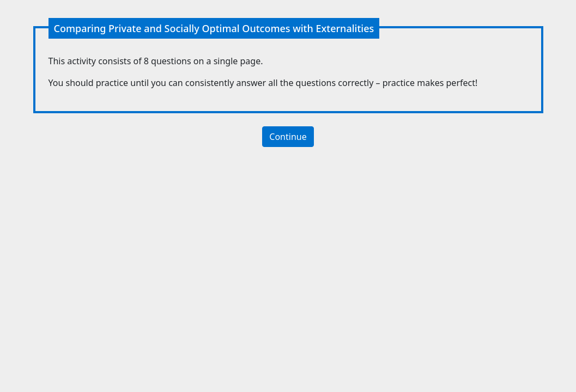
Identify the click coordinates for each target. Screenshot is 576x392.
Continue (288, 137)
